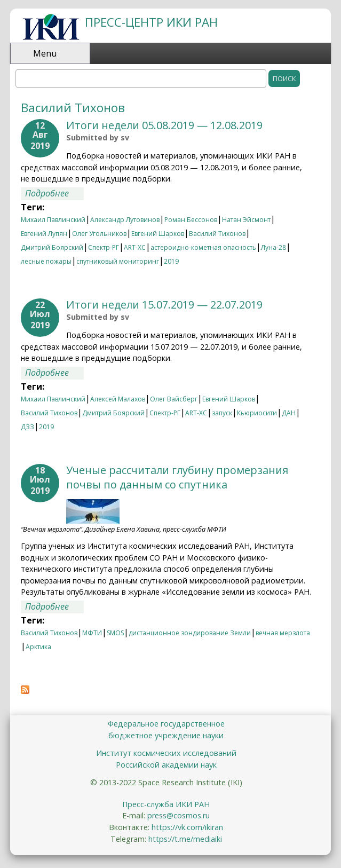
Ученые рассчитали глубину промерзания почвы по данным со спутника (177, 477)
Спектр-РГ (104, 247)
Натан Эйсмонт (246, 220)
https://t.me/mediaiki (185, 839)
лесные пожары (46, 261)
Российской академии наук (166, 765)
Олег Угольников (99, 234)
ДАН (289, 413)
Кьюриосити (257, 413)
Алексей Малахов (118, 399)
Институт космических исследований (166, 753)
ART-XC (135, 247)
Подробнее (54, 193)
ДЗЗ (27, 427)
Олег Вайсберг (174, 399)
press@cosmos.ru (179, 815)
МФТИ (92, 633)
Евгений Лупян (44, 234)
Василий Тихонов (217, 234)
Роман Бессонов (191, 220)
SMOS (115, 633)
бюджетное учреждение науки (166, 735)
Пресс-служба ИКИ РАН (166, 804)
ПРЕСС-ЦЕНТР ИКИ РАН (151, 22)
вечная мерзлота (283, 633)
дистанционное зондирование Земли (190, 633)
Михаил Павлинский (53, 220)
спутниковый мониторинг (118, 261)
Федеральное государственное (166, 724)
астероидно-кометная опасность (203, 247)
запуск (222, 413)
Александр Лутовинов (125, 220)
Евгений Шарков (158, 234)
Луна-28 (273, 247)
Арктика (38, 647)
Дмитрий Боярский (52, 247)
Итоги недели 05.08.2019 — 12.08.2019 (164, 125)
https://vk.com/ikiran (187, 827)
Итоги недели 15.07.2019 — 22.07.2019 (164, 305)
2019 (171, 261)
